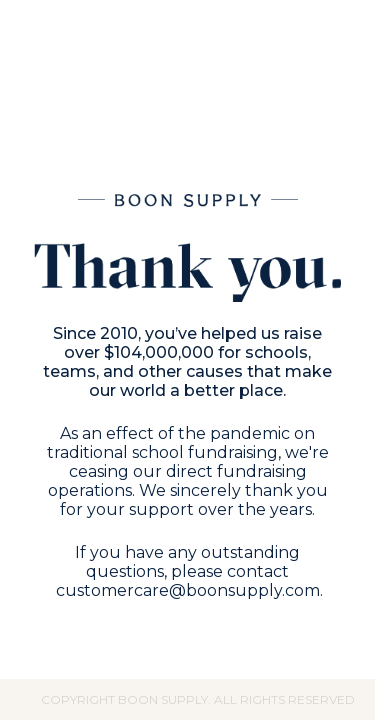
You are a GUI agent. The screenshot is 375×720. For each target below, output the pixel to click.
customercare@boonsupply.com (188, 590)
